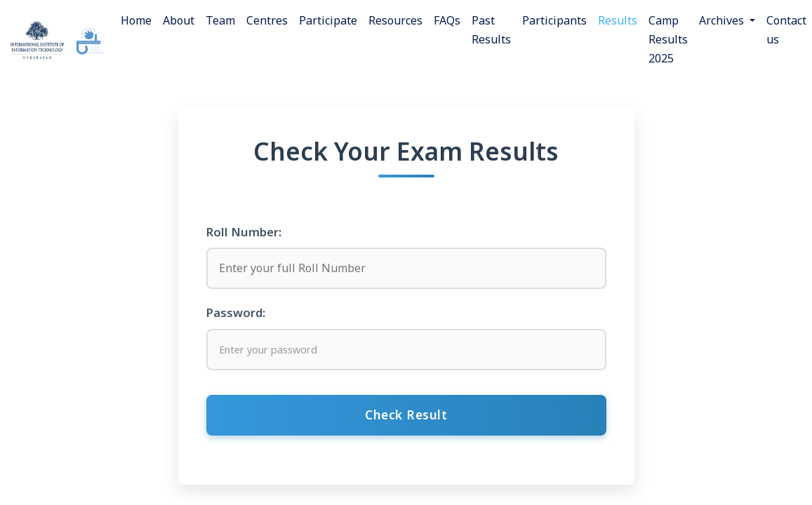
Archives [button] (723, 20)
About (179, 20)
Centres (267, 20)
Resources (395, 20)
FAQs (447, 20)
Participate (328, 20)
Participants (554, 20)
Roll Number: (244, 232)
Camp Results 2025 (668, 39)
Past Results (491, 30)
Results (618, 20)
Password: (236, 312)
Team (220, 20)
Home (136, 20)
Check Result (406, 415)
